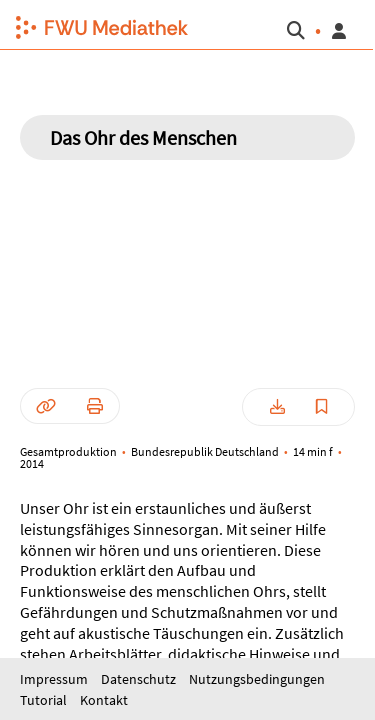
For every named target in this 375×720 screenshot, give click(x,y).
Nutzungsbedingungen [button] (257, 679)
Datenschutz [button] (140, 679)
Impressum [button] (55, 679)
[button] (94, 25)
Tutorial (45, 700)
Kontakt (104, 700)
